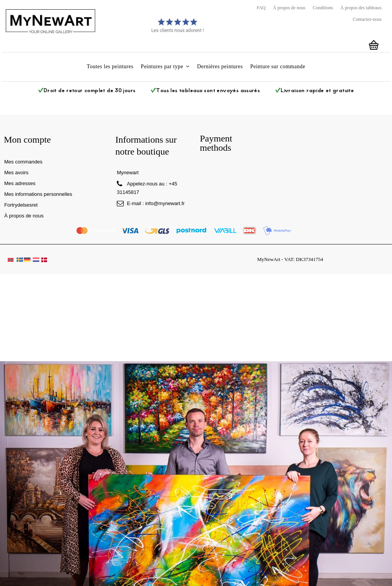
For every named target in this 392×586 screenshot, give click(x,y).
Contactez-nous (367, 19)
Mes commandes (23, 162)
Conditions (323, 8)
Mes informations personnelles (38, 194)
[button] (165, 67)
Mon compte (27, 140)
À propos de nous (289, 8)
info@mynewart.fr (165, 203)
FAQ (261, 8)
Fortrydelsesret (21, 205)
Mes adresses (20, 183)
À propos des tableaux (361, 8)
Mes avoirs (16, 173)
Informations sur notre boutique (146, 146)
